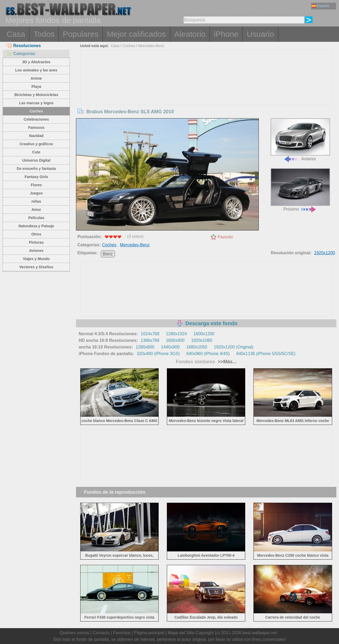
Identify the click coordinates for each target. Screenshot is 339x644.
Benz (108, 254)
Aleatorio (190, 34)
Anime (36, 78)
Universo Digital (36, 160)
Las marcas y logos (36, 103)
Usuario (260, 34)
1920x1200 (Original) (233, 347)
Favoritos (122, 633)
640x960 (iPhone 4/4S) (208, 354)
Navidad (36, 136)
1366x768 (150, 340)
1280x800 (145, 347)
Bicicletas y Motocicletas (36, 95)
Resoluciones (24, 46)
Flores (36, 185)
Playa (36, 87)
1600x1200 (204, 334)
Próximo (300, 190)
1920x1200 (325, 253)
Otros (36, 234)
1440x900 (170, 347)
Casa (16, 34)
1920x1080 (202, 340)
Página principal (149, 633)
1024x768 (150, 334)
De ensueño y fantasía (36, 169)
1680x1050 (197, 347)
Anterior (300, 140)
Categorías (21, 54)
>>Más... (226, 362)
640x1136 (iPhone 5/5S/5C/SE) (266, 354)
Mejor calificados (136, 34)
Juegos (36, 193)
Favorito (225, 237)
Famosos (36, 128)
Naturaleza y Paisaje (36, 226)
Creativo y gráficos (36, 144)
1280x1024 (176, 334)
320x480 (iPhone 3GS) (158, 354)
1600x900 (175, 340)
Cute (36, 152)
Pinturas (36, 242)
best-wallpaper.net (260, 633)
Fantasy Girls (36, 177)
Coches (36, 111)
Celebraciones (36, 119)
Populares (81, 34)
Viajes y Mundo (36, 259)
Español (320, 6)
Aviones (36, 251)
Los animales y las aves (36, 70)
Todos (44, 34)
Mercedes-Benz (151, 46)
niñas (36, 201)
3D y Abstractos (36, 62)
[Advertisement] (206, 90)
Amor (36, 210)
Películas (36, 218)
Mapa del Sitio (181, 633)
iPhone (226, 34)
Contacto (101, 633)
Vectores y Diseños (36, 267)
